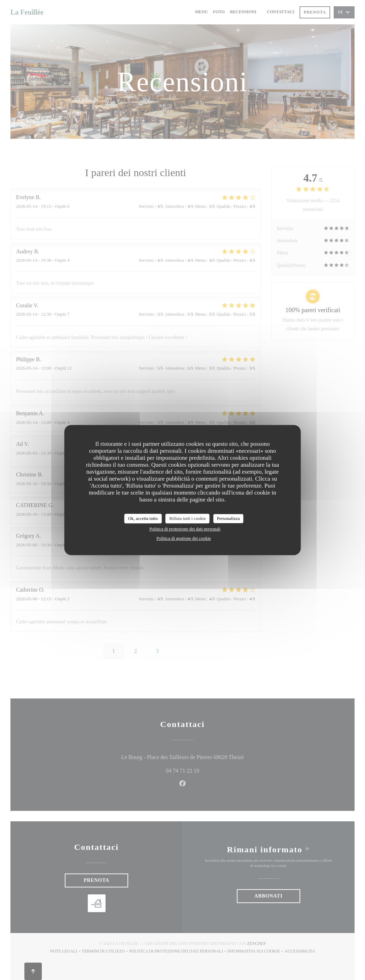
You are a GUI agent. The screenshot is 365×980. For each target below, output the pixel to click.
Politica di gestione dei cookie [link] (184, 538)
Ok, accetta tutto (143, 518)
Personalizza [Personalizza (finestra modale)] (228, 518)
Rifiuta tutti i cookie (188, 518)
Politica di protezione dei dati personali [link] (185, 529)
